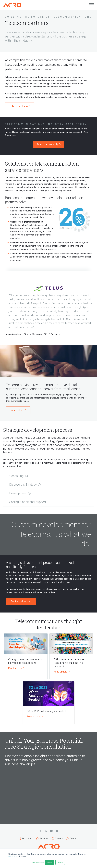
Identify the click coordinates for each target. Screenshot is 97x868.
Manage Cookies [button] (38, 862)
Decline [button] (60, 862)
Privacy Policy (12, 856)
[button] (48, 476)
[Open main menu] (92, 5)
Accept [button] (50, 862)
